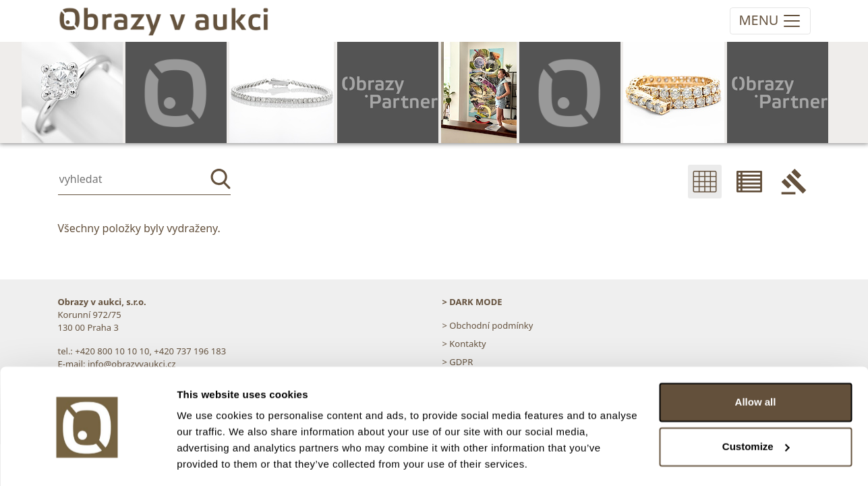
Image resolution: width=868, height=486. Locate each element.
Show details (208, 459)
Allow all (756, 360)
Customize (756, 404)
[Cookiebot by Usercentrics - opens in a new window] (87, 460)
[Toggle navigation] (770, 21)
